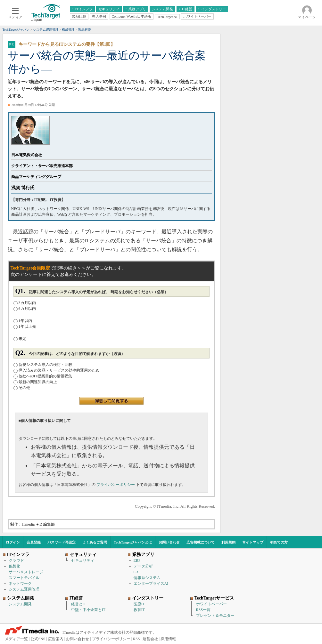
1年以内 (23, 321)
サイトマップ (253, 542)
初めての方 (279, 542)
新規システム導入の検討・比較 (43, 365)
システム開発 (20, 604)
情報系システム (147, 578)
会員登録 (34, 542)
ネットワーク (20, 584)
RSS (136, 639)
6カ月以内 (25, 309)
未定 (20, 339)
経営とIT (79, 604)
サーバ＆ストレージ (26, 572)
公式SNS (38, 639)
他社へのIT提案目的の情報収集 (43, 376)
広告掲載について (201, 542)
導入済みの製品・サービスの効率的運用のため (56, 370)
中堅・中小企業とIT (88, 610)
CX (136, 572)
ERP (137, 560)
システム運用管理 (24, 589)
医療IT (139, 604)
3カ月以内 (25, 303)
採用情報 (168, 639)
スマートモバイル (24, 578)
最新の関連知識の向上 (35, 382)
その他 (22, 388)
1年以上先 (25, 326)
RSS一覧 (203, 610)
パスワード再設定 (62, 542)
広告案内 (56, 639)
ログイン (13, 542)
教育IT (139, 610)
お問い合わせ (169, 542)
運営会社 (150, 639)
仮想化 (14, 566)
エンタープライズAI (151, 584)
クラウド (16, 560)
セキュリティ (83, 560)
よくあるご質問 (95, 542)
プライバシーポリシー (116, 485)
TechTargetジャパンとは (133, 542)
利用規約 (228, 542)
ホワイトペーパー (211, 604)
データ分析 (143, 566)
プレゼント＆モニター (215, 616)
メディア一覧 (16, 639)
